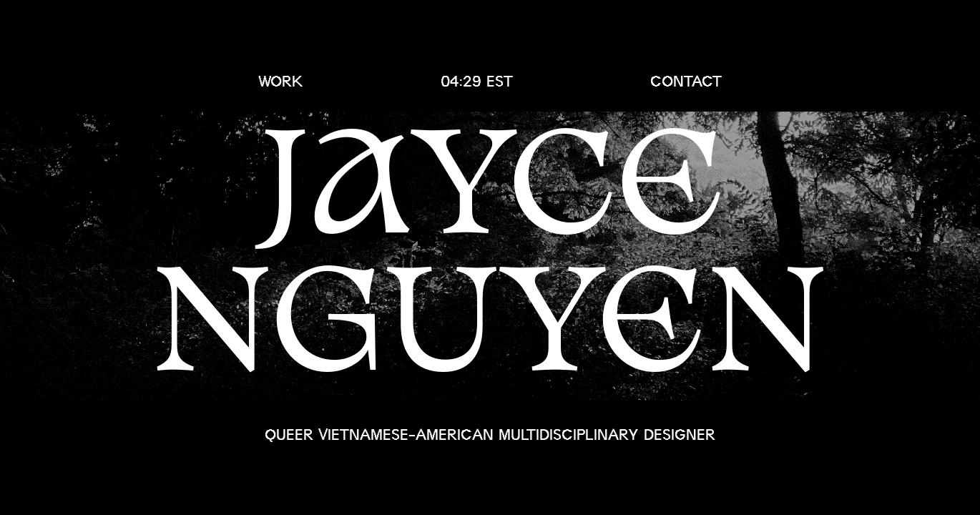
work (281, 81)
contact (686, 81)
